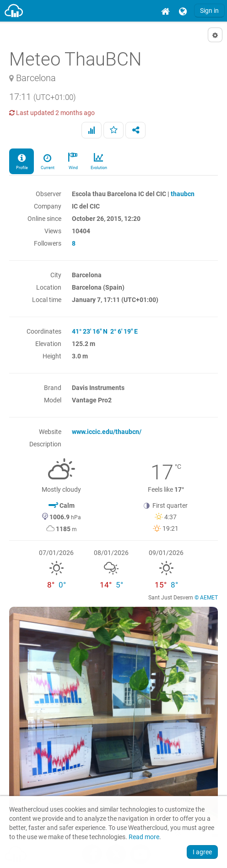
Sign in (209, 11)
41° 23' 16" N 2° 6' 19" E (105, 331)
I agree (202, 852)
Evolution (98, 161)
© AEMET (206, 598)
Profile (22, 161)
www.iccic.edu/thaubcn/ (107, 432)
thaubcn (183, 194)
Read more (144, 837)
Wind (73, 161)
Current (47, 161)
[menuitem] (165, 11)
